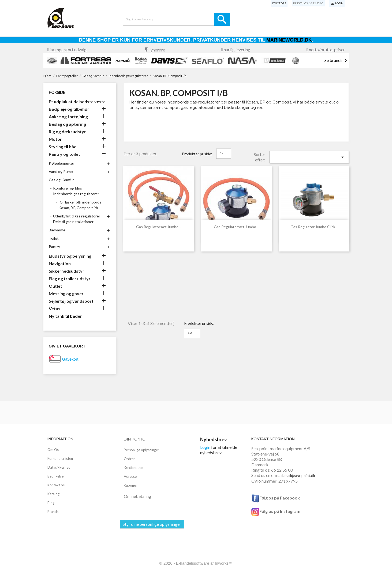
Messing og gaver (66, 293)
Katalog (53, 494)
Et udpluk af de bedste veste (77, 101)
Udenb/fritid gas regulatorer (77, 216)
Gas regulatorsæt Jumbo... (158, 227)
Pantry (54, 247)
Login (205, 447)
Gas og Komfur (61, 180)
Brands (53, 512)
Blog (51, 503)
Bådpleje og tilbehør (69, 109)
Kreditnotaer (134, 468)
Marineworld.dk (289, 40)
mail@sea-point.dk (300, 475)
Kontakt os (56, 485)
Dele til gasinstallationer (73, 222)
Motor (55, 139)
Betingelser (56, 476)
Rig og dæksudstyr (67, 132)
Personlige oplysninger (141, 450)
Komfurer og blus (68, 188)
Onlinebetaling (137, 496)
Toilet (54, 238)
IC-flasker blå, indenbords (80, 202)
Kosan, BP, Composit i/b (78, 208)
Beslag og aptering (67, 124)
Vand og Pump (61, 171)
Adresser (131, 476)
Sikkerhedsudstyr (67, 271)
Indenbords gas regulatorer (76, 194)
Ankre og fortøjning (68, 116)
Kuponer (130, 485)
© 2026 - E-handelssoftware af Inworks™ (196, 563)
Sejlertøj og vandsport (71, 301)
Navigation (60, 263)
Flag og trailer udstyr (70, 278)
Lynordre (279, 3)
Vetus (55, 308)
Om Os (53, 450)
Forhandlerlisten (60, 458)
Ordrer (129, 459)
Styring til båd (63, 147)
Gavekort (70, 359)
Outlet (55, 286)
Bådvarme (57, 230)
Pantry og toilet (64, 154)
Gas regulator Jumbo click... (314, 227)
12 (222, 153)
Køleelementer (61, 163)
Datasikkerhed (59, 467)
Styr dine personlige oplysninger (152, 524)
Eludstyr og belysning (70, 256)
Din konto (135, 439)
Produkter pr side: (197, 154)
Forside (57, 92)
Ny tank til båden (66, 316)
